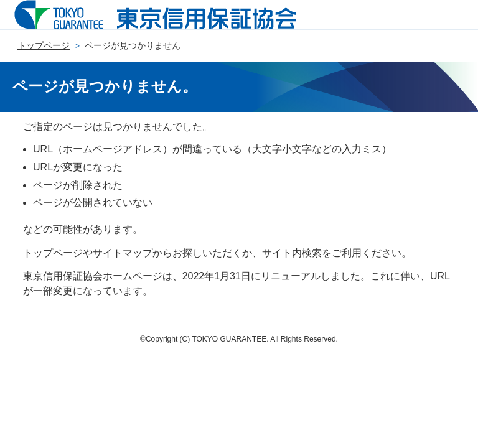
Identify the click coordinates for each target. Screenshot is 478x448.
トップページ (44, 45)
